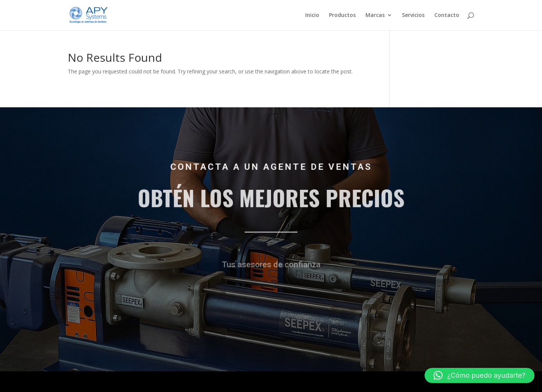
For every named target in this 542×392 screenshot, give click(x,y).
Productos (342, 15)
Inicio (312, 15)
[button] (480, 375)
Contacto (447, 15)
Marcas (375, 15)
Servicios (413, 15)
